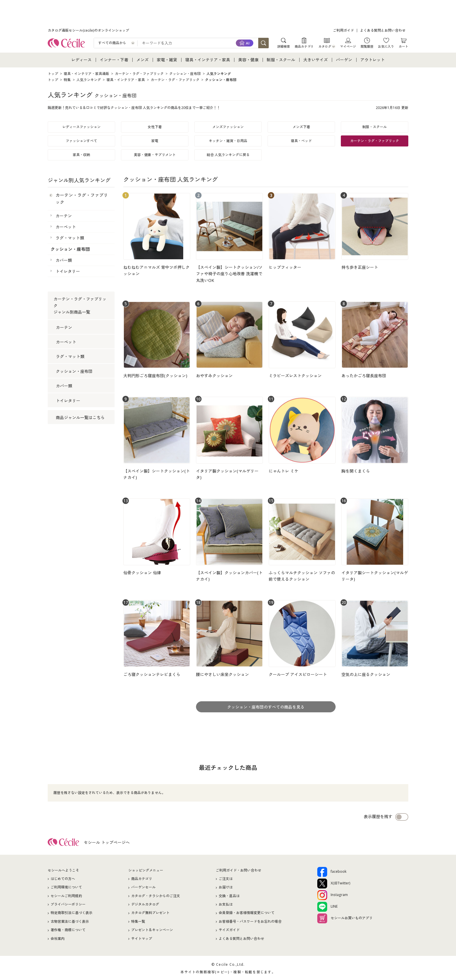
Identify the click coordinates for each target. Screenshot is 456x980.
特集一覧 (138, 921)
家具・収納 (81, 155)
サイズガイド (229, 930)
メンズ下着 (301, 127)
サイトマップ (142, 939)
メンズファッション (228, 127)
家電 (155, 141)
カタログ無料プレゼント (150, 913)
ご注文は (226, 879)
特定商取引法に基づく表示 (72, 913)
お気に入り (386, 46)
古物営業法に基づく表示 (70, 921)
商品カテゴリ (304, 46)
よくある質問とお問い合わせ (383, 30)
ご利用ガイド (343, 30)
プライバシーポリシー (68, 904)
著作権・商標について (68, 930)
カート (404, 46)
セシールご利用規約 (66, 896)
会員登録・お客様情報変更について (247, 913)
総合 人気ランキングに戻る (228, 155)
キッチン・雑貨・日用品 (228, 141)
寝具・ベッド (301, 141)
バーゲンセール (143, 887)
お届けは (226, 887)
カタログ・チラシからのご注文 (156, 896)
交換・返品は (229, 896)
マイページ (348, 46)
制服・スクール (375, 127)
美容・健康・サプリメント (155, 155)
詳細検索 (284, 46)
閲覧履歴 (367, 46)
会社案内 (58, 939)
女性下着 (155, 127)
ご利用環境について (66, 887)
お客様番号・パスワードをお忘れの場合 (250, 921)
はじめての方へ (63, 879)
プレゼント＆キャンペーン (152, 930)
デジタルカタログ (145, 904)
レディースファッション (81, 127)
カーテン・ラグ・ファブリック (375, 141)
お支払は (226, 904)
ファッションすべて (81, 141)
